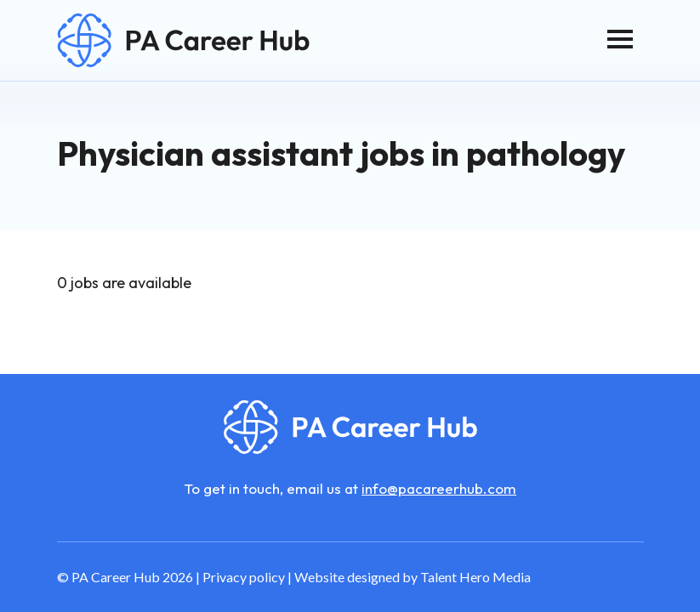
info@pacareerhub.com (439, 488)
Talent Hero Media (475, 577)
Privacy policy (244, 577)
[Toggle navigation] (620, 39)
